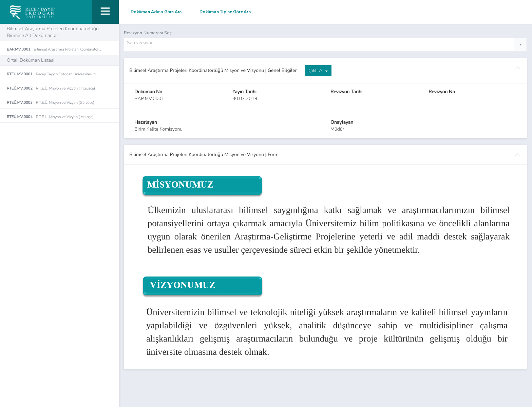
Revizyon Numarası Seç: (148, 33)
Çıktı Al (318, 71)
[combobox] (325, 45)
